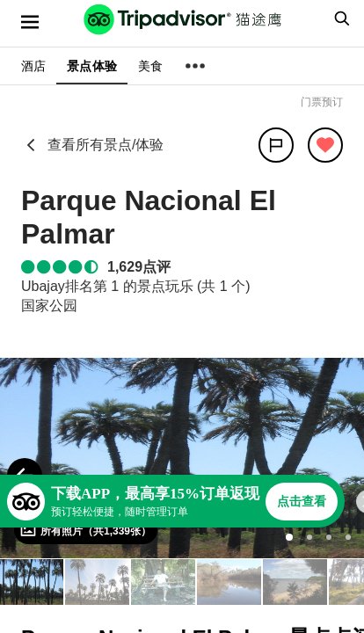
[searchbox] (339, 18)
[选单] (30, 22)
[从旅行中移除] (325, 145)
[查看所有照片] (86, 530)
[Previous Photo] (25, 476)
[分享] (276, 145)
